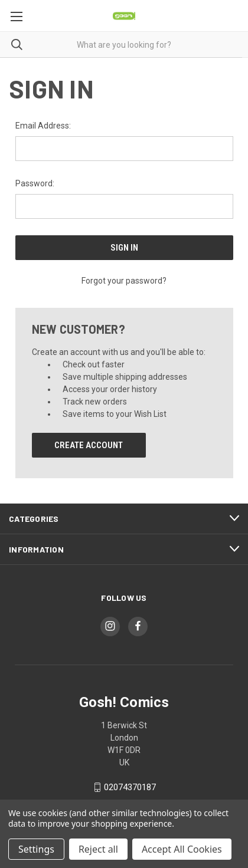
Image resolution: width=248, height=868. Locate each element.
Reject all (98, 849)
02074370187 (130, 787)
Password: (35, 183)
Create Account (89, 445)
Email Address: (43, 126)
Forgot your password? (124, 281)
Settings (36, 849)
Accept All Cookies (182, 849)
